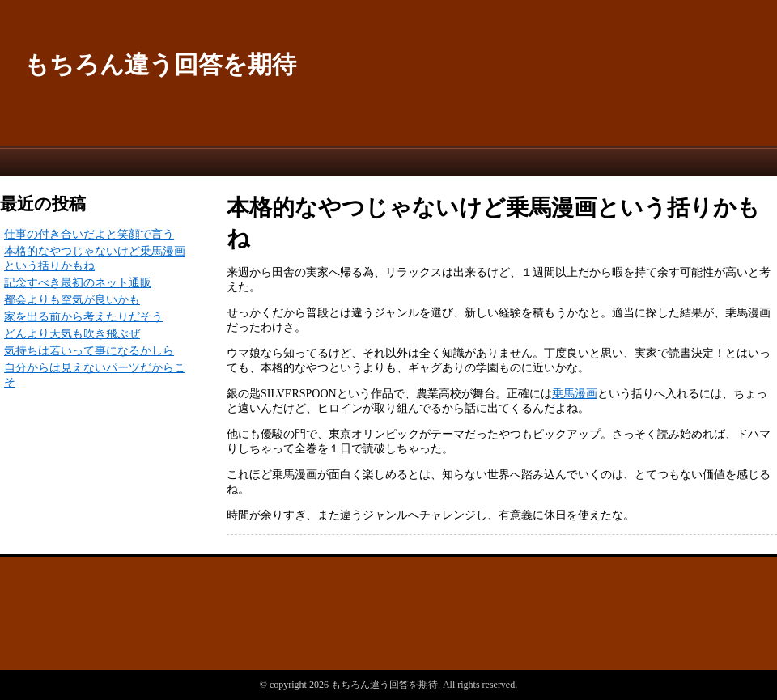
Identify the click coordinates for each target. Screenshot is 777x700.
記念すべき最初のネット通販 (78, 283)
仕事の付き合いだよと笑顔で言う (89, 234)
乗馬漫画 (575, 394)
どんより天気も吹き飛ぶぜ (72, 334)
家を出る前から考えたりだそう (83, 317)
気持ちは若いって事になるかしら (89, 351)
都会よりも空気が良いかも (72, 300)
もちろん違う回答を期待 (160, 64)
